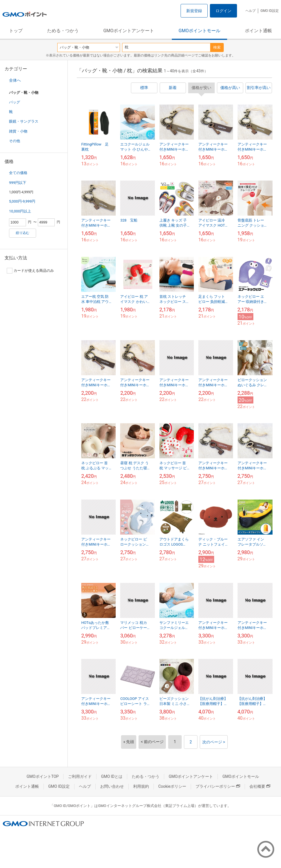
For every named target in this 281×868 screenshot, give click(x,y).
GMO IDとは (112, 776)
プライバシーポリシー (218, 786)
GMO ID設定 (270, 11)
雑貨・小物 (18, 131)
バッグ (15, 102)
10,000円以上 (20, 211)
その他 (15, 141)
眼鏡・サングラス (24, 121)
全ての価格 (18, 173)
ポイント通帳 (258, 31)
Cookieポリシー (172, 786)
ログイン (223, 11)
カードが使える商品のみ (30, 271)
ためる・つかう (63, 31)
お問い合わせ (112, 786)
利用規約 (141, 786)
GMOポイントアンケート (129, 31)
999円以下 (18, 183)
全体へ (15, 80)
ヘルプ (251, 11)
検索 (217, 47)
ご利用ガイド (80, 776)
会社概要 (260, 786)
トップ (16, 31)
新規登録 (194, 11)
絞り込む (23, 233)
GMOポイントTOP (43, 776)
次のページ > (214, 742)
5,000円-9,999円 (22, 201)
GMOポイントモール (199, 31)
